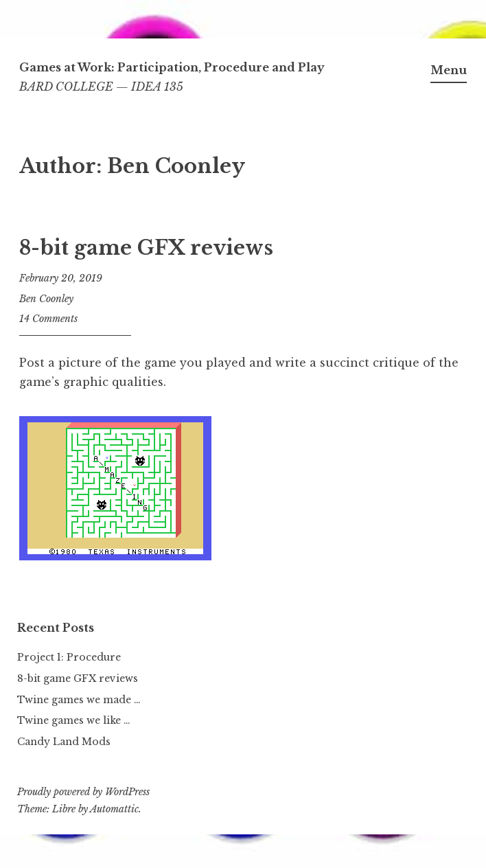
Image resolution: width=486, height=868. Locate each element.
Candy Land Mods (64, 742)
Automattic (114, 809)
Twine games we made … (79, 700)
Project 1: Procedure (69, 657)
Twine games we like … (74, 720)
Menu (449, 70)
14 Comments (48, 319)
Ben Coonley (46, 299)
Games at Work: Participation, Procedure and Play (172, 67)
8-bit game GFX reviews (146, 248)
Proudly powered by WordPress (83, 792)
